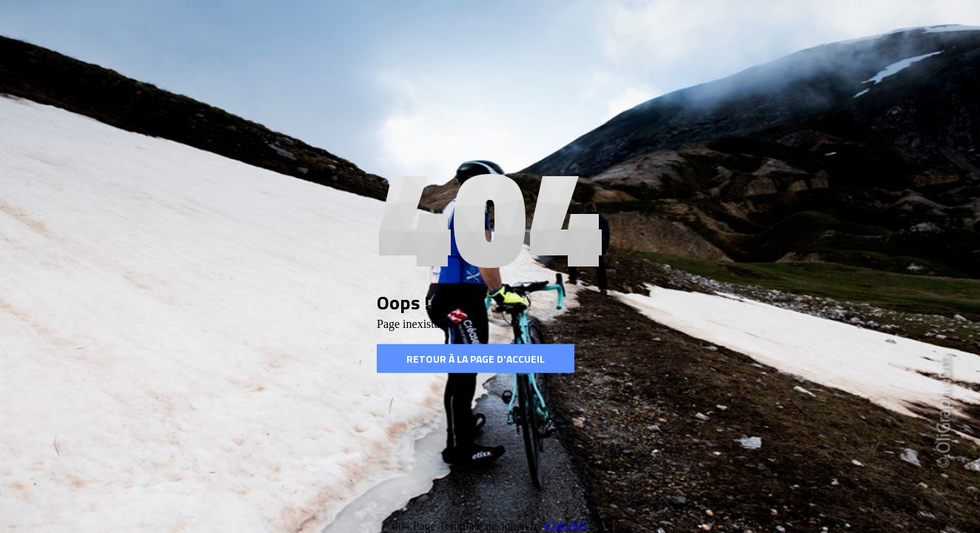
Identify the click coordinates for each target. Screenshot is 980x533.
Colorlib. (567, 526)
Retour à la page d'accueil (476, 359)
